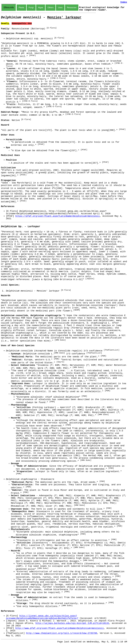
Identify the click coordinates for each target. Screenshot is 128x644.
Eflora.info (9, 7)
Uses (60, 8)
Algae (41, 8)
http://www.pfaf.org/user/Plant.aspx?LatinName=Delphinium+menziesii (60, 628)
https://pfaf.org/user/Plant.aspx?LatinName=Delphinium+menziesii (58, 216)
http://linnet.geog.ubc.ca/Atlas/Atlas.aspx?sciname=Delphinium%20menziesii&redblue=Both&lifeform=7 (42, 617)
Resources (72, 8)
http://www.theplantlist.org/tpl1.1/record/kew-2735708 (62, 633)
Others (50, 8)
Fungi (31, 8)
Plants (21, 8)
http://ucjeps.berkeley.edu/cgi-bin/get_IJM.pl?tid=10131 (72, 623)
